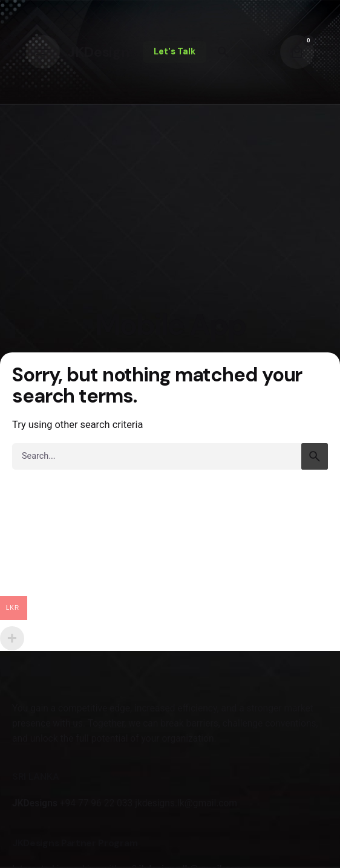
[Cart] (297, 52)
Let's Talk (175, 51)
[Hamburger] (43, 52)
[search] (315, 456)
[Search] (223, 52)
